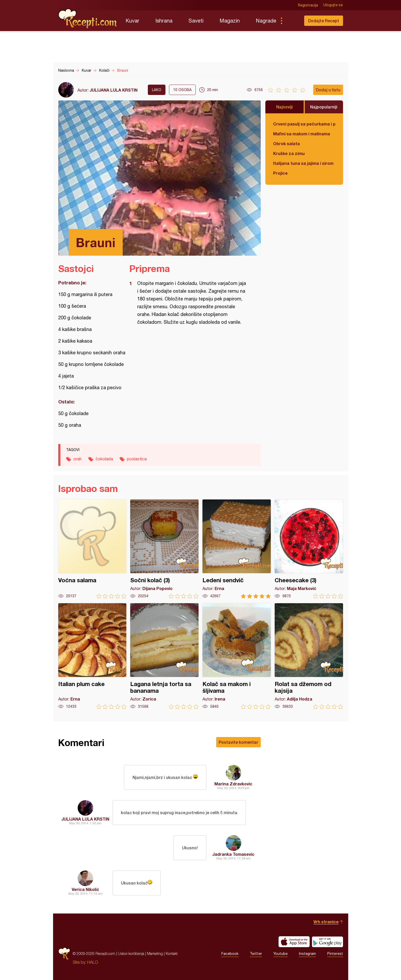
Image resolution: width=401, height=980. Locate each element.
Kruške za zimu (289, 153)
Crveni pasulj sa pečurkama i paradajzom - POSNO (304, 124)
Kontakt (172, 953)
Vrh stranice (326, 922)
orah (77, 459)
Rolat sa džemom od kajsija (309, 656)
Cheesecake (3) (309, 549)
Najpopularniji (324, 107)
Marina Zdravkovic (233, 784)
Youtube (280, 954)
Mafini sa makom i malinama (302, 134)
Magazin (230, 21)
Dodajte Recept (324, 21)
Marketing (155, 953)
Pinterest (335, 954)
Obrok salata (286, 143)
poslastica (137, 459)
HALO (93, 962)
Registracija (308, 5)
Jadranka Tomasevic (233, 854)
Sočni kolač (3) (164, 549)
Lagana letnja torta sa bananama (164, 656)
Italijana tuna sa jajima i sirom (303, 163)
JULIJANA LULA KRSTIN (114, 90)
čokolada (104, 459)
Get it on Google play (327, 942)
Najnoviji (285, 107)
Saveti (196, 21)
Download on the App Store (294, 942)
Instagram (307, 954)
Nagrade (266, 21)
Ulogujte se (333, 5)
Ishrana (164, 21)
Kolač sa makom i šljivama (237, 656)
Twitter (256, 954)
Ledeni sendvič (237, 549)
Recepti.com (88, 19)
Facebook (230, 954)
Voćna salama (92, 549)
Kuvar (132, 21)
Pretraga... (292, 21)
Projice (280, 173)
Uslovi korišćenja (131, 953)
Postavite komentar (238, 742)
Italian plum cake (92, 656)
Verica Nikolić (85, 889)
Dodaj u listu (328, 90)
